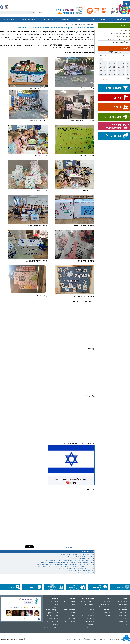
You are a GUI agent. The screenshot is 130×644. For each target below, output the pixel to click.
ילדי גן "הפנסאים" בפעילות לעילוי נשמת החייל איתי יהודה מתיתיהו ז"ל (68, 560)
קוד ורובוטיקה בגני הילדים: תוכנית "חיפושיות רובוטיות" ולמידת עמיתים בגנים (66, 566)
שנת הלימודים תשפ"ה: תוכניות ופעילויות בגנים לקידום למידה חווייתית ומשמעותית (64, 564)
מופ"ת (92, 610)
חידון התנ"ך (123, 604)
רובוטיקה (91, 624)
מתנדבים (107, 610)
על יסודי (80, 19)
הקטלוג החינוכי (52, 610)
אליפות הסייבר (122, 610)
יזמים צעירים (90, 621)
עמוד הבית (91, 24)
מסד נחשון (91, 618)
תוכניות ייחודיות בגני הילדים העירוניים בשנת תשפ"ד (75, 568)
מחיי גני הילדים (123, 36)
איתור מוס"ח (53, 618)
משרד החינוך (8, 19)
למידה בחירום (52, 616)
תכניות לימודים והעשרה (119, 33)
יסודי (92, 19)
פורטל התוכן (53, 613)
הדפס (67, 547)
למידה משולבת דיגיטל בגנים (118, 39)
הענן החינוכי (53, 607)
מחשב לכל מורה (69, 607)
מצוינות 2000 (89, 627)
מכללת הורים (106, 604)
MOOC (72, 616)
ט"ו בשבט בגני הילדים (86, 572)
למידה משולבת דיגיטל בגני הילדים (81, 570)
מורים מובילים (70, 621)
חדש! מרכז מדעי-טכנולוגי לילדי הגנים (80, 556)
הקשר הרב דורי (122, 601)
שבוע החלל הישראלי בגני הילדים (82, 558)
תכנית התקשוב (69, 601)
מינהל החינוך (121, 19)
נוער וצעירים (123, 607)
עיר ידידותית (123, 621)
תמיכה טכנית (70, 618)
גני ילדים (105, 19)
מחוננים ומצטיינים (88, 601)
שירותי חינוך (48, 19)
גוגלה (73, 604)
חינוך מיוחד (66, 19)
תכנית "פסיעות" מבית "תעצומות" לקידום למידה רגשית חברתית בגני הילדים (67, 562)
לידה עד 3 (124, 30)
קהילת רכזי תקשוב (51, 627)
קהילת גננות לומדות (121, 42)
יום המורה (124, 613)
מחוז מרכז (54, 604)
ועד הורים (107, 601)
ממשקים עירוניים (28, 19)
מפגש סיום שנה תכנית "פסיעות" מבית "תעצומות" (76, 554)
